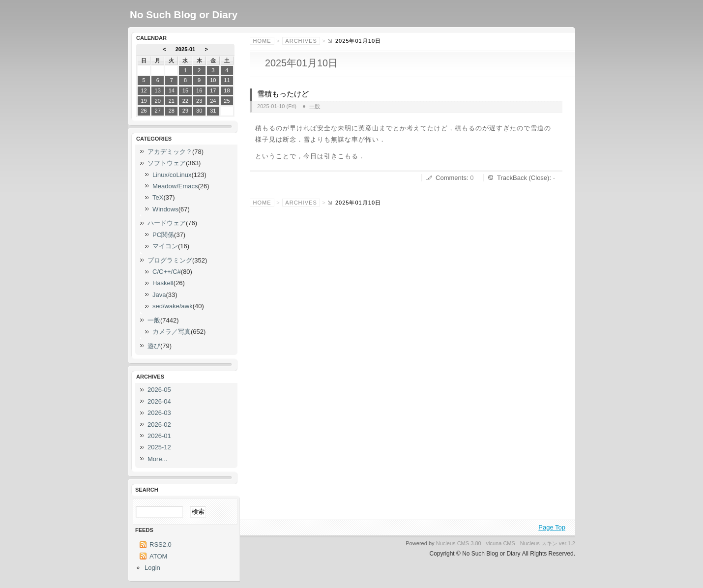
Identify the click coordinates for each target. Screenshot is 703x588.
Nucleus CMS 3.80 (459, 543)
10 (213, 80)
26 (144, 111)
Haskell (163, 283)
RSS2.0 (161, 544)
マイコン (165, 246)
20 (158, 101)
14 (172, 90)
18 (227, 90)
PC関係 (163, 235)
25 (227, 101)
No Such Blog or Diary (184, 15)
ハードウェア (167, 223)
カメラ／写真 (172, 332)
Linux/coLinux (172, 175)
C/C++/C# (167, 272)
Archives (301, 41)
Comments (451, 178)
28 (172, 111)
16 (199, 90)
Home (262, 41)
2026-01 (159, 436)
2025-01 (186, 49)
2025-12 (159, 447)
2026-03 (159, 413)
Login (152, 568)
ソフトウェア (167, 163)
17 (213, 90)
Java (159, 295)
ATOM (158, 556)
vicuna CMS (500, 543)
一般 (315, 106)
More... (157, 459)
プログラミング (170, 260)
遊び (154, 346)
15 (185, 90)
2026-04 (159, 401)
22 (185, 101)
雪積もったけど (283, 94)
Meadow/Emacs (175, 186)
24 (213, 101)
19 (144, 101)
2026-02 (159, 425)
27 (158, 111)
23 (199, 101)
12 (144, 90)
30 (199, 111)
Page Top (552, 527)
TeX (158, 197)
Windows (165, 209)
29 (185, 111)
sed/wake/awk (173, 306)
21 (172, 101)
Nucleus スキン (539, 543)
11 (227, 80)
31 (213, 111)
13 (158, 90)
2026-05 (159, 390)
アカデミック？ (170, 152)
